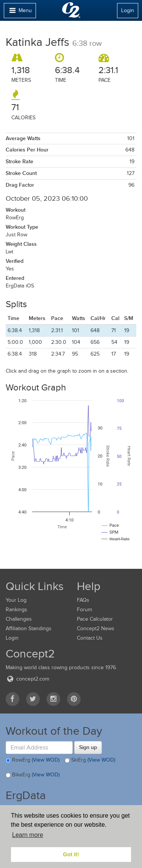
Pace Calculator (95, 619)
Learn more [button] (28, 835)
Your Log (16, 600)
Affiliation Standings (29, 628)
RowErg (33, 760)
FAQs (83, 600)
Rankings (16, 610)
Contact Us (90, 638)
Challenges (19, 619)
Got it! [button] (71, 854)
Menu (20, 12)
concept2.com (27, 679)
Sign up (88, 747)
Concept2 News (96, 628)
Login (128, 10)
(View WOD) (46, 760)
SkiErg (90, 760)
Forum (84, 610)
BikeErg (33, 775)
